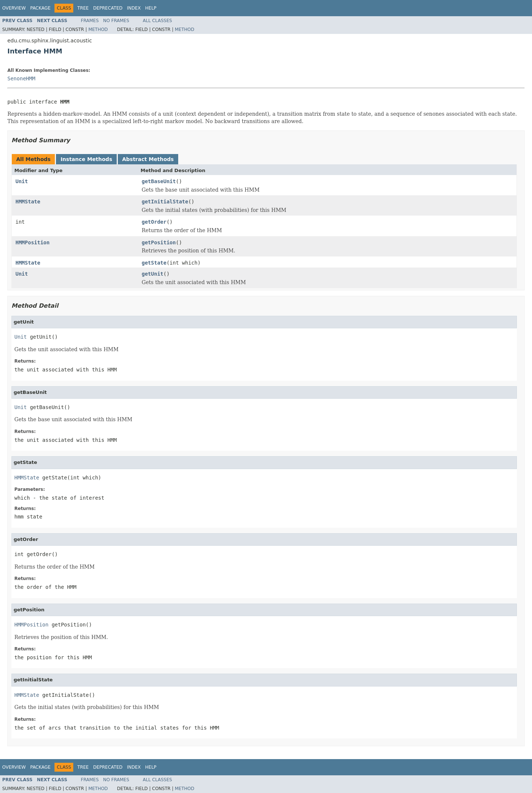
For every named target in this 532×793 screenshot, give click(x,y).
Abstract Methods (148, 159)
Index (134, 8)
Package (40, 8)
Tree (83, 8)
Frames (90, 21)
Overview (14, 8)
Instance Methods (86, 159)
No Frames (116, 21)
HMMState (28, 202)
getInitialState (165, 202)
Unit (22, 181)
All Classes (157, 21)
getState (154, 263)
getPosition (159, 242)
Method (98, 29)
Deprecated (108, 8)
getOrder (154, 222)
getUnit (153, 274)
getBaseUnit (159, 181)
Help (151, 8)
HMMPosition (33, 242)
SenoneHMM (21, 78)
